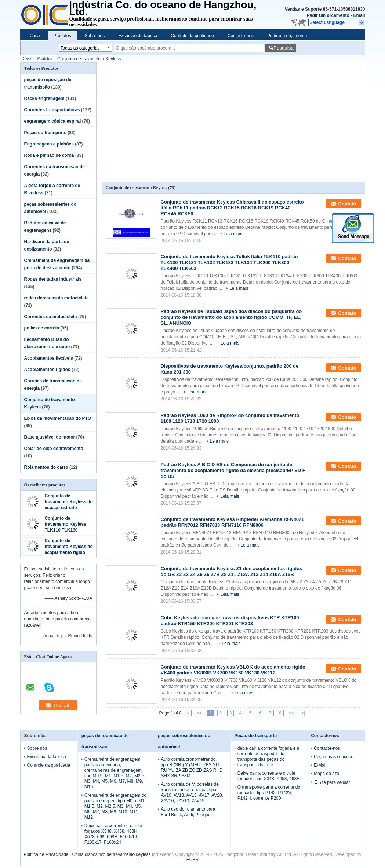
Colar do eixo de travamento (54, 449)
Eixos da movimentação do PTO (58, 418)
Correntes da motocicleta (51, 317)
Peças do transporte (45, 133)
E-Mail (320, 765)
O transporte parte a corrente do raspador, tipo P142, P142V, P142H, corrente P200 (269, 793)
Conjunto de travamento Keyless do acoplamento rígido (69, 547)
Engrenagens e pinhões (49, 144)
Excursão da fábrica (138, 36)
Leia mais (233, 234)
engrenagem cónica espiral (53, 121)
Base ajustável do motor (50, 437)
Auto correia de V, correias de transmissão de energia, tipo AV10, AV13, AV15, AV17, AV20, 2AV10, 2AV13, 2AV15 (192, 793)
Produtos (62, 36)
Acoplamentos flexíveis (49, 358)
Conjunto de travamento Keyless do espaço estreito (69, 502)
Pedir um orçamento (328, 15)
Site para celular (332, 782)
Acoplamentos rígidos (47, 370)
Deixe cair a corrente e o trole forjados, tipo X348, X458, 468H (269, 776)
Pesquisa (284, 48)
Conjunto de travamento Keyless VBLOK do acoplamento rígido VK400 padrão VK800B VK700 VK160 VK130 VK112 (233, 670)
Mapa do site (326, 774)
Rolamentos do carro (46, 467)
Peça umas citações (333, 757)
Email (359, 15)
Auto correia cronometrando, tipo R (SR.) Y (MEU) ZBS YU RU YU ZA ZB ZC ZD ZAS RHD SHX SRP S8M (192, 768)
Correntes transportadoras (52, 110)
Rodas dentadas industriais (53, 279)
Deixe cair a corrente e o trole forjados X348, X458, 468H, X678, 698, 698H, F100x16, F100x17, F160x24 (113, 834)
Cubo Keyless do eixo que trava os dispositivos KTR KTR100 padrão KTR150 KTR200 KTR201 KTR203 (230, 621)
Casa (35, 36)
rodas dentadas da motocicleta (57, 298)
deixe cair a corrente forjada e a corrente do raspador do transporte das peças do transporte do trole (268, 757)
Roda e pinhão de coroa (49, 155)
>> (291, 713)
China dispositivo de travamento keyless (111, 854)
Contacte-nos (241, 36)
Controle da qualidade (192, 36)
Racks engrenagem (44, 98)
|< (188, 713)
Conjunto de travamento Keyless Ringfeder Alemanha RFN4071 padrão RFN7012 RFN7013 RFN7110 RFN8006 (233, 522)
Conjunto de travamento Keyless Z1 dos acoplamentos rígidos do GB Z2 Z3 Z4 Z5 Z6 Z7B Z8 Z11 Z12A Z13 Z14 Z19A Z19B (232, 571)
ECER (192, 860)
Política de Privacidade (46, 854)
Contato (347, 204)
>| (303, 713)
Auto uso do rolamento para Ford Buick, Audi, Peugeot (188, 812)
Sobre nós (95, 36)
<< (199, 713)
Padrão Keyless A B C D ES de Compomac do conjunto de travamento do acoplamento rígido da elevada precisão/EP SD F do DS (233, 470)
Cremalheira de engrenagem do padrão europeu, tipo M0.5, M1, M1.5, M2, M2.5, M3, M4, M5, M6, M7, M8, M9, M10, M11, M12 (115, 806)
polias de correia (42, 328)
